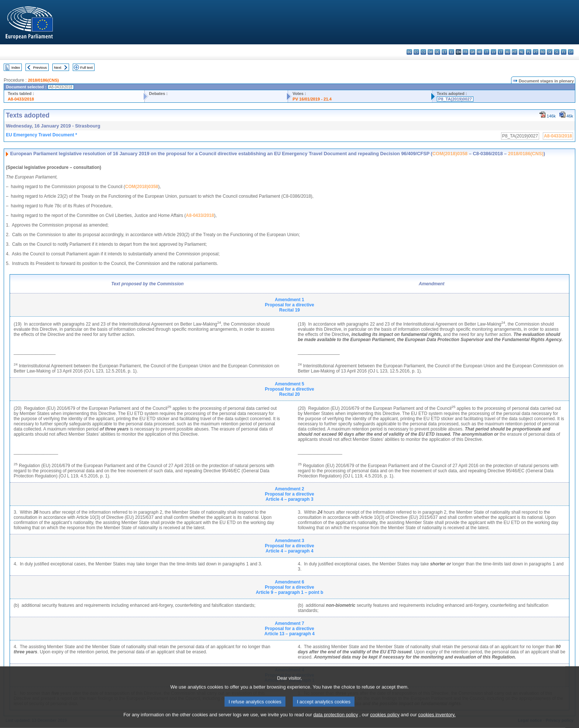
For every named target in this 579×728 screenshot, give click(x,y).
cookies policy (385, 723)
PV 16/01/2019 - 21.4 (312, 99)
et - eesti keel (444, 52)
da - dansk (430, 52)
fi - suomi (564, 52)
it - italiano (487, 52)
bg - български (409, 52)
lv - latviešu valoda (494, 52)
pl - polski (529, 52)
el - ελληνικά (451, 52)
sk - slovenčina (550, 52)
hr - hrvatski (479, 52)
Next (58, 67)
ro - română (543, 52)
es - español (416, 52)
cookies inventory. (437, 723)
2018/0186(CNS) (43, 80)
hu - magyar (508, 52)
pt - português (536, 52)
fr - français (465, 52)
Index (16, 67)
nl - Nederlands (522, 52)
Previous (40, 67)
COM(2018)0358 (450, 154)
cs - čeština (423, 52)
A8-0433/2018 (21, 99)
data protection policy (335, 723)
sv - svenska (571, 52)
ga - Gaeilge (472, 52)
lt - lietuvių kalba (501, 52)
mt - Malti (515, 52)
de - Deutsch (437, 52)
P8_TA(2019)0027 (455, 99)
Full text (86, 67)
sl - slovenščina (557, 52)
